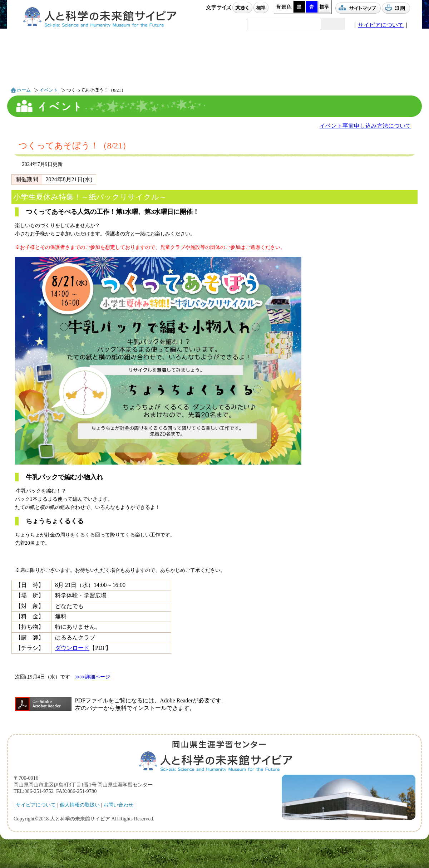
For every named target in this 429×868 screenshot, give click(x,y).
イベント (45, 64)
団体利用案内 (252, 63)
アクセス (321, 63)
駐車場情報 (386, 63)
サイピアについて (381, 25)
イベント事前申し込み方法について (365, 126)
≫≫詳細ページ (93, 677)
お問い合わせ (118, 805)
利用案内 (182, 63)
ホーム (24, 90)
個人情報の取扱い (80, 805)
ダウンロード (72, 648)
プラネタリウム (114, 63)
